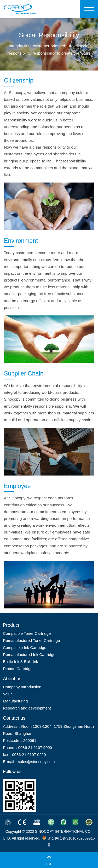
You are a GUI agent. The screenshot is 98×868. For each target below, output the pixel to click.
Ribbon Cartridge (18, 669)
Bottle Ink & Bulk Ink (20, 662)
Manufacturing (15, 701)
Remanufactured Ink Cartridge (29, 655)
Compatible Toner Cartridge (27, 633)
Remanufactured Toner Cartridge (31, 640)
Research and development (27, 708)
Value (8, 694)
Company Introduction (22, 687)
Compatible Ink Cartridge (25, 647)
